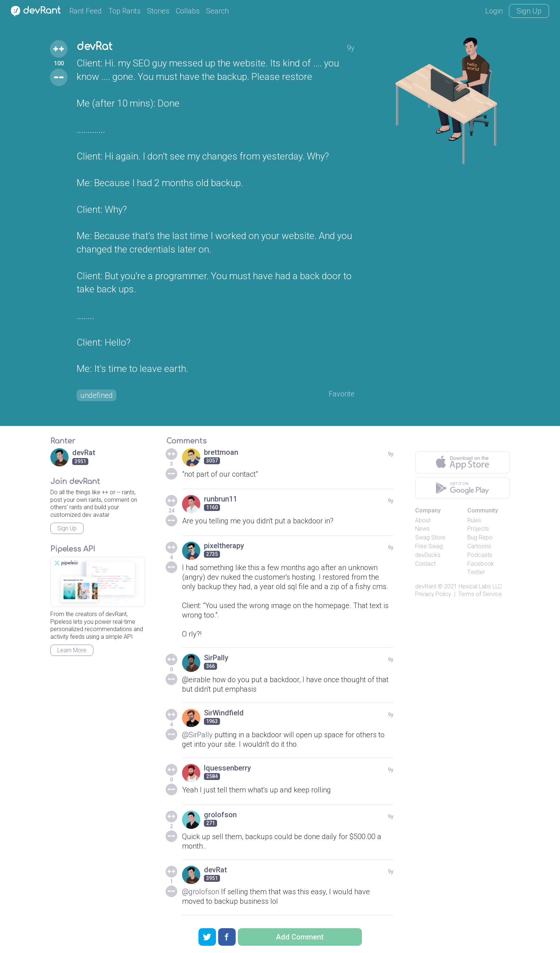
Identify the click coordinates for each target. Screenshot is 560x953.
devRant (426, 586)
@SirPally (197, 735)
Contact (425, 564)
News (422, 529)
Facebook (481, 564)
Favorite (342, 394)
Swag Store (430, 537)
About (423, 520)
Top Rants (124, 11)
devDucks (428, 555)
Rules (474, 520)
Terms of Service (480, 594)
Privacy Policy (433, 594)
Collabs (188, 11)
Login (494, 11)
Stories (158, 11)
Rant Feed (86, 11)
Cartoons (479, 546)
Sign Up (529, 11)
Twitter (476, 572)
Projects (478, 529)
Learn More (72, 650)
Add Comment (300, 937)
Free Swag (429, 546)
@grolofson (201, 892)
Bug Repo (480, 537)
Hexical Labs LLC (480, 586)
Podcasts (480, 555)
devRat (94, 47)
